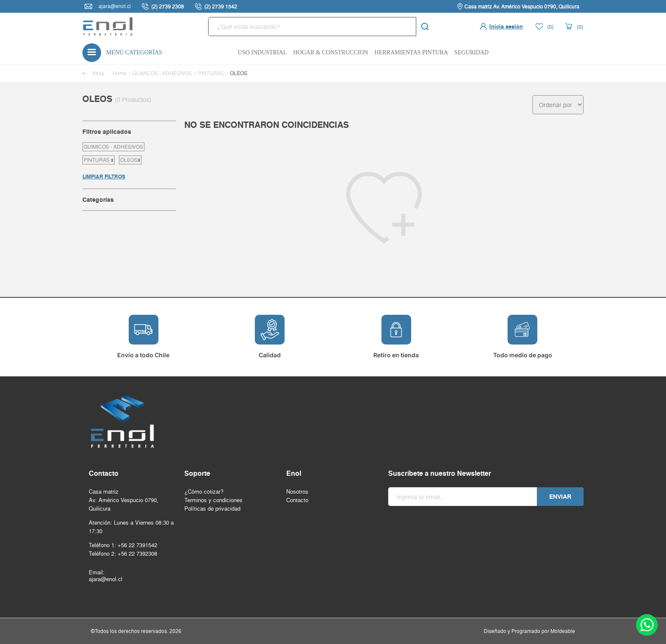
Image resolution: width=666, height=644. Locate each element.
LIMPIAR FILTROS (104, 177)
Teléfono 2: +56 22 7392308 (123, 554)
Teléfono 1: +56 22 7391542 (123, 545)
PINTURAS (211, 73)
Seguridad (472, 52)
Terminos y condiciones (213, 500)
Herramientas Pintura (411, 52)
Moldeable (563, 631)
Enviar (560, 497)
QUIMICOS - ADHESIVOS (162, 73)
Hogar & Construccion (331, 52)
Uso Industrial (262, 52)
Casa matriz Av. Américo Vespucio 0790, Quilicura (522, 7)
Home (120, 73)
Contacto (297, 500)
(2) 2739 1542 (221, 7)
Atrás (93, 73)
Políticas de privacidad (212, 508)
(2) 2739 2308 (168, 7)
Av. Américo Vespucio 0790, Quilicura (124, 504)
